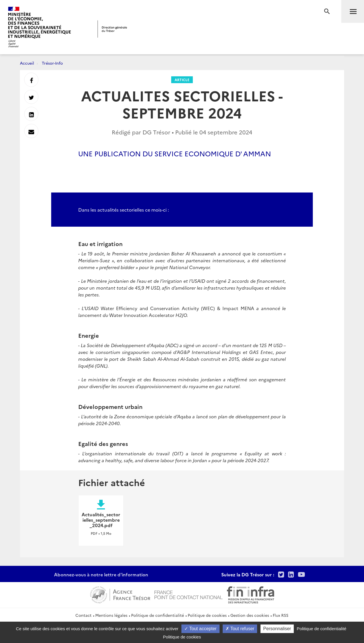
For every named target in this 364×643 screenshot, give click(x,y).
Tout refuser (240, 629)
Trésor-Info (52, 63)
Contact (83, 615)
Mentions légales (111, 615)
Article (182, 80)
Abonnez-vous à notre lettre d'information (101, 574)
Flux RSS (281, 615)
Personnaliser (277, 629)
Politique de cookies (207, 615)
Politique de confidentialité (158, 615)
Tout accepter (200, 629)
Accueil (27, 63)
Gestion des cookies (250, 615)
